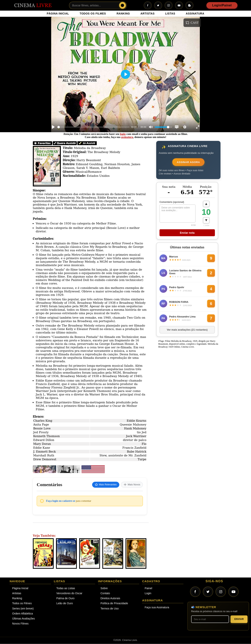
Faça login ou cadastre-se (61, 501)
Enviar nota (187, 234)
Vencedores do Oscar (69, 594)
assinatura (127, 137)
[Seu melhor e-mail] (210, 620)
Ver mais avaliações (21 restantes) (187, 331)
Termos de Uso (110, 609)
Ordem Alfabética (22, 614)
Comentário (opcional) (172, 203)
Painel (148, 589)
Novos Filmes (20, 624)
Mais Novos (130, 485)
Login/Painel (222, 5)
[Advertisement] (186, 410)
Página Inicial (20, 589)
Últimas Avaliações (23, 619)
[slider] (93, 127)
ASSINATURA (195, 14)
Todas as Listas (66, 589)
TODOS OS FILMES (93, 14)
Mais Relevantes (101, 485)
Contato (105, 594)
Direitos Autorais (110, 599)
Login (148, 594)
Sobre (104, 589)
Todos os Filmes (22, 604)
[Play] (53, 127)
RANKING (123, 14)
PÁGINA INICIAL (58, 14)
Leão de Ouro (65, 604)
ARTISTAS (148, 14)
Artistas (17, 594)
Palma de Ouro (65, 599)
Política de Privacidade (114, 604)
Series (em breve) (23, 609)
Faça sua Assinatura (157, 608)
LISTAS (170, 14)
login (123, 134)
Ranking (17, 599)
